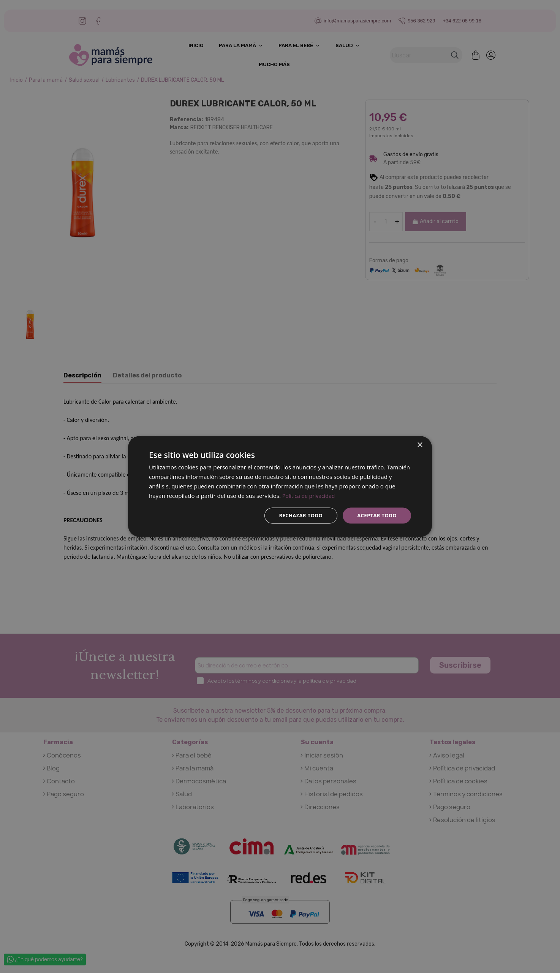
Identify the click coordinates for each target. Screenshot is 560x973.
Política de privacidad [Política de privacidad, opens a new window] (310, 495)
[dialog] (280, 486)
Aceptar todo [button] (376, 515)
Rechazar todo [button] (297, 515)
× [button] (420, 445)
